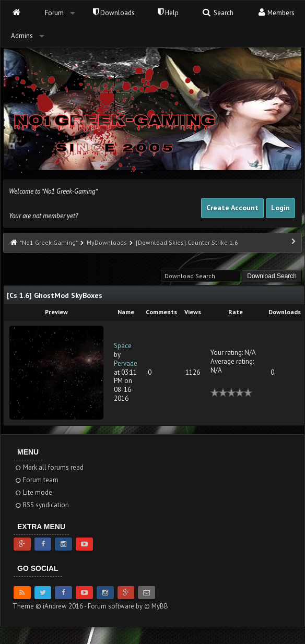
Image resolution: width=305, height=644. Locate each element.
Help (168, 13)
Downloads (114, 13)
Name (126, 312)
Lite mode (33, 492)
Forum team (36, 480)
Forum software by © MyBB (128, 606)
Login (280, 208)
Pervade (126, 363)
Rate (236, 312)
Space (123, 346)
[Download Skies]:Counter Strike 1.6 (187, 242)
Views (193, 312)
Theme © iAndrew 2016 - (50, 606)
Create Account (232, 208)
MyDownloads (107, 242)
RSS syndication (42, 505)
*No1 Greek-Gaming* (49, 242)
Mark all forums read (49, 467)
